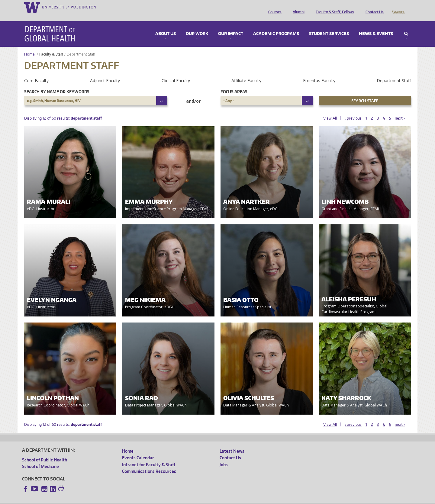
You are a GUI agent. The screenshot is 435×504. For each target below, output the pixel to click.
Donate (398, 7)
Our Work (197, 25)
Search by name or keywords (57, 83)
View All (330, 110)
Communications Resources (149, 463)
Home (29, 46)
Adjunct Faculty (105, 72)
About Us (166, 25)
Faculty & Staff (51, 46)
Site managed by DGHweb (163, 499)
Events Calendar (138, 449)
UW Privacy (102, 499)
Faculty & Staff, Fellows (333, 7)
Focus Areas (234, 83)
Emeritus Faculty (319, 72)
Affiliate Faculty (246, 72)
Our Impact (231, 25)
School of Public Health (45, 451)
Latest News (232, 443)
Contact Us (373, 7)
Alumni (297, 7)
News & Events (376, 25)
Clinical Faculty (176, 72)
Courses (273, 7)
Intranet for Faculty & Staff (149, 456)
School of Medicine (40, 458)
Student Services (329, 25)
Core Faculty (36, 72)
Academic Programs (276, 25)
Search (406, 25)
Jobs (224, 456)
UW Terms (127, 499)
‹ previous (353, 110)
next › (400, 110)
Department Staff (394, 72)
